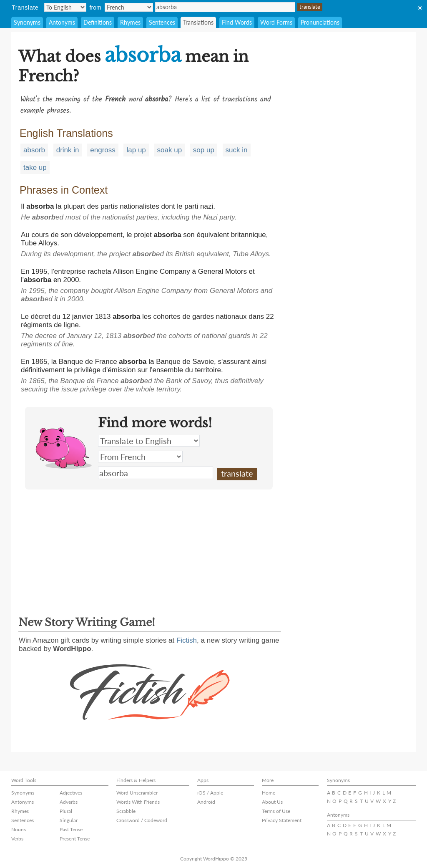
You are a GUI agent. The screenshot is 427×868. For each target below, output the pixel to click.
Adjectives (71, 793)
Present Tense (75, 839)
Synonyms (27, 22)
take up (35, 168)
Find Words (237, 22)
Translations (198, 22)
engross (103, 150)
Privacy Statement (282, 820)
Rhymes (130, 22)
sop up (204, 150)
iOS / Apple (210, 793)
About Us (272, 802)
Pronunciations (320, 22)
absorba (225, 7)
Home (269, 793)
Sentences (162, 22)
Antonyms (62, 22)
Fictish (187, 640)
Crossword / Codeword (142, 820)
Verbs (17, 839)
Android (206, 802)
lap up (136, 150)
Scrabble (126, 811)
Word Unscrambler (137, 793)
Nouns (19, 829)
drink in (68, 150)
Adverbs (69, 802)
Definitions (98, 22)
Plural (66, 811)
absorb (34, 150)
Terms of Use (276, 811)
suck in (237, 150)
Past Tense (71, 829)
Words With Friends (138, 802)
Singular (69, 820)
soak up (170, 150)
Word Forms (276, 22)
